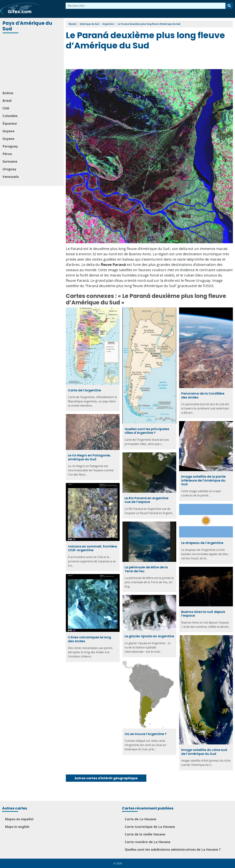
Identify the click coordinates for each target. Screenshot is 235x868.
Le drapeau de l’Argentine (202, 543)
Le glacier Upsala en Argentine (149, 636)
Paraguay (10, 146)
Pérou (7, 154)
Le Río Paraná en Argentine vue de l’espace (147, 500)
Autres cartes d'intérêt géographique (106, 778)
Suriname (10, 161)
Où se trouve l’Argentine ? (146, 734)
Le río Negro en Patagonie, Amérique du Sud (89, 457)
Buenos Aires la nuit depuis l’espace (203, 614)
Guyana (8, 131)
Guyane (8, 139)
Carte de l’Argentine (84, 390)
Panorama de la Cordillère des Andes (203, 395)
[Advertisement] (32, 62)
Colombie (10, 116)
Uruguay (9, 169)
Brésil (7, 101)
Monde (72, 24)
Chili (6, 108)
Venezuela (11, 177)
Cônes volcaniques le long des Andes (90, 639)
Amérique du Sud (89, 24)
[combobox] (146, 6)
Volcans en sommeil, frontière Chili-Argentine (92, 548)
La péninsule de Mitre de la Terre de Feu (146, 569)
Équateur (10, 123)
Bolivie (8, 93)
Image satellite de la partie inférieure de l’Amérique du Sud (203, 480)
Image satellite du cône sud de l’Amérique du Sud (204, 752)
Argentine (108, 24)
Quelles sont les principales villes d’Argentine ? (147, 431)
